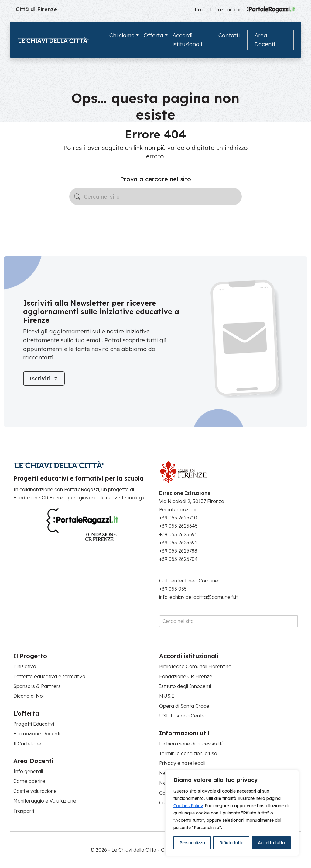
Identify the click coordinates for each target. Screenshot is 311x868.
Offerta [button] (153, 35)
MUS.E (167, 696)
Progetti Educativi (34, 724)
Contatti (229, 35)
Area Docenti (265, 40)
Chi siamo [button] (122, 35)
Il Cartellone (27, 744)
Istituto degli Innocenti (185, 686)
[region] (232, 813)
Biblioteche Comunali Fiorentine (195, 666)
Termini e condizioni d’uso (188, 753)
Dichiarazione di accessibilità (192, 744)
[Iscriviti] (44, 378)
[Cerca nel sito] (155, 196)
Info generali (28, 771)
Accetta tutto (271, 843)
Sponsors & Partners (37, 686)
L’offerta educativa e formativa (49, 676)
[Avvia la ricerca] (77, 197)
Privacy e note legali (182, 763)
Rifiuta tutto (231, 843)
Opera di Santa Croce (184, 706)
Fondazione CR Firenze (186, 676)
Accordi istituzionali (187, 40)
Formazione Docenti (37, 734)
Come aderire (29, 781)
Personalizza (192, 843)
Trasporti (24, 811)
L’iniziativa (25, 666)
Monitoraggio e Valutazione (45, 801)
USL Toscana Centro (183, 716)
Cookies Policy (188, 806)
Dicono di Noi (29, 696)
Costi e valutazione (35, 791)
